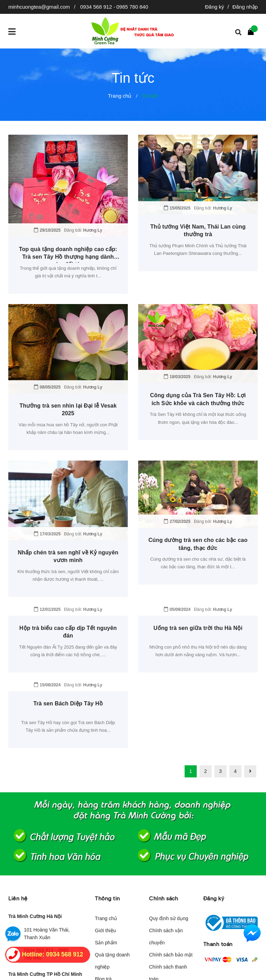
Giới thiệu (105, 859)
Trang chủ (106, 847)
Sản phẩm (106, 871)
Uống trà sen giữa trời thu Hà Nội (198, 557)
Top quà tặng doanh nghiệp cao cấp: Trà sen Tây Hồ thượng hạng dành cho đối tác (68, 257)
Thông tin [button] (108, 827)
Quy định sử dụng (169, 847)
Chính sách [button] (163, 827)
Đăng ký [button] (214, 827)
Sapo (193, 970)
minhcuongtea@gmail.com (39, 7)
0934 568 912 (97, 7)
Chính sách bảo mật (171, 883)
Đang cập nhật (40, 933)
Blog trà (103, 908)
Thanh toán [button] (218, 872)
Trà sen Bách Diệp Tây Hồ (68, 632)
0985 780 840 (132, 7)
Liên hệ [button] (18, 827)
